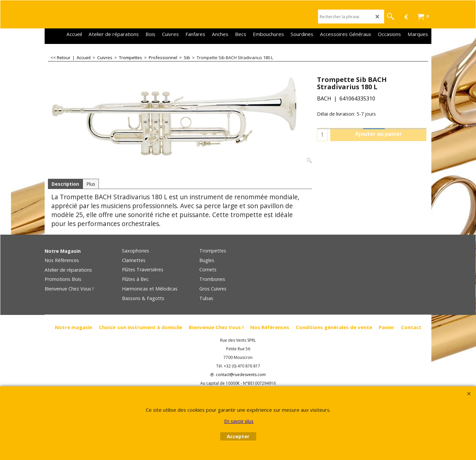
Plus (91, 184)
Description (65, 184)
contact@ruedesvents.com (241, 375)
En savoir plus (239, 421)
